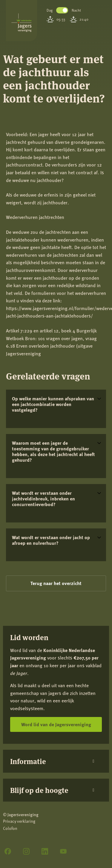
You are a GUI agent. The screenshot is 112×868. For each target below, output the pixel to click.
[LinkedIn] (45, 851)
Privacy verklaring (19, 821)
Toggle (62, 10)
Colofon (10, 828)
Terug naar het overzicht (56, 583)
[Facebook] (8, 851)
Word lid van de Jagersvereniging (56, 724)
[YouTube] (63, 851)
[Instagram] (26, 851)
